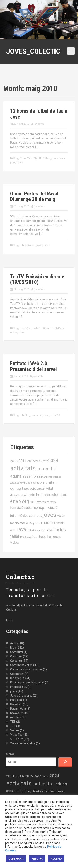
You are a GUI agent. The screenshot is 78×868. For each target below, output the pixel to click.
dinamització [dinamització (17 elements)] (18, 495)
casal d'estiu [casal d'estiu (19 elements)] (18, 483)
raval (47, 245)
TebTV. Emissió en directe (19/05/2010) (37, 280)
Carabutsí (17, 652)
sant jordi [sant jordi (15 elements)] (42, 530)
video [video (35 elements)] (15, 542)
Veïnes (15, 730)
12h (39, 158)
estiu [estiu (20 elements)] (33, 502)
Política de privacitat (34, 605)
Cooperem (17, 674)
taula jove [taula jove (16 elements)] (26, 537)
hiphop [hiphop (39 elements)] (38, 507)
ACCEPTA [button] (56, 859)
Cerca (10, 754)
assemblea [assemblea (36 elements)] (32, 476)
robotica (16, 717)
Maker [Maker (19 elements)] (61, 516)
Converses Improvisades (26, 669)
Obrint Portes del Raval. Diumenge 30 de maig (35, 197)
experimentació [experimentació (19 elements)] (46, 502)
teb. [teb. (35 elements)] (35, 537)
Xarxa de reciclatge (23, 743)
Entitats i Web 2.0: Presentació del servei (33, 366)
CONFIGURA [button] (16, 859)
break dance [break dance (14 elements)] (54, 477)
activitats (30, 245)
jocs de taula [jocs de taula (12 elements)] (35, 516)
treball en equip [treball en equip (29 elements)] (50, 537)
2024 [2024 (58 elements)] (53, 461)
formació (37, 415)
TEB (13, 722)
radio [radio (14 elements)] (13, 530)
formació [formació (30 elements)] (17, 508)
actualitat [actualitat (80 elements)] (46, 469)
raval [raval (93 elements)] (22, 529)
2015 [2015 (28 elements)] (31, 461)
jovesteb (39, 124)
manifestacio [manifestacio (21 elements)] (19, 523)
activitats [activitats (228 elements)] (23, 468)
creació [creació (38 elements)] (30, 489)
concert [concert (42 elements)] (17, 489)
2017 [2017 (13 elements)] (45, 461)
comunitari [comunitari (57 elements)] (47, 482)
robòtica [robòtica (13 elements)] (32, 530)
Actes (14, 643)
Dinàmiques (18, 678)
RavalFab (16, 704)
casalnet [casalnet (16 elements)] (31, 483)
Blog (16, 158)
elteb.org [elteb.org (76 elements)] (20, 501)
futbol (46, 158)
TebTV (24, 328)
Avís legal (12, 605)
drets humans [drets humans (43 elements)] (38, 495)
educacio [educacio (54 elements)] (59, 495)
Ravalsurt (16, 713)
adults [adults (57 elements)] (16, 476)
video (20, 162)
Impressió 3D (19, 687)
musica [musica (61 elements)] (48, 523)
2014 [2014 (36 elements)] (22, 461)
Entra (10, 620)
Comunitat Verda (21, 665)
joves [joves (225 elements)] (49, 515)
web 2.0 (55, 415)
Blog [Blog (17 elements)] (44, 477)
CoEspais (16, 656)
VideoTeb (26, 158)
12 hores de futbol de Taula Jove (39, 114)
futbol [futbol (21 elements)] (28, 508)
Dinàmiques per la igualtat (27, 682)
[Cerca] (65, 762)
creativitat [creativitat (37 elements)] (45, 489)
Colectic (15, 661)
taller (46, 415)
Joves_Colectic (33, 51)
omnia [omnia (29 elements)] (60, 523)
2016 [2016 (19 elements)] (39, 461)
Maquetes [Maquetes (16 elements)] (35, 523)
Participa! (16, 700)
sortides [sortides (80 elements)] (57, 530)
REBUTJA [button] (37, 859)
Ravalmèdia (18, 709)
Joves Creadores (21, 696)
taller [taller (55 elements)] (15, 536)
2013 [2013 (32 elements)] (14, 461)
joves (55, 158)
